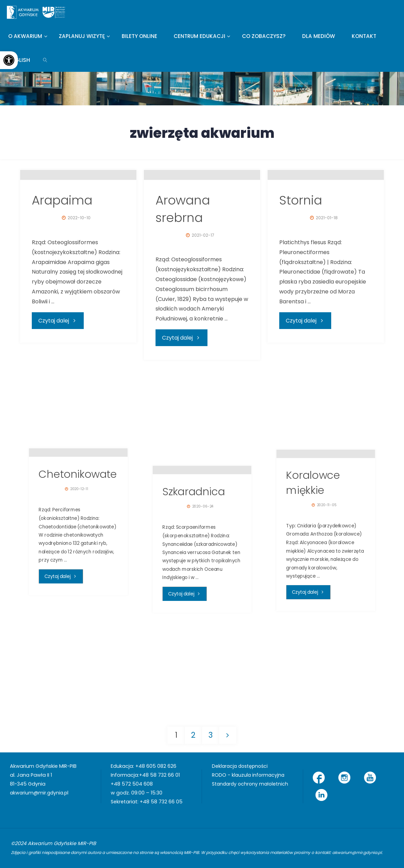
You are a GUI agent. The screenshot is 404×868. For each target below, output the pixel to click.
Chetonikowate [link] (78, 553)
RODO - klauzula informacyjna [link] (249, 775)
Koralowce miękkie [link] (313, 561)
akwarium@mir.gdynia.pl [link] (40, 793)
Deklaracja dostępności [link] (241, 766)
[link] (9, 60)
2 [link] (193, 735)
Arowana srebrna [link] (183, 294)
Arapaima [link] (62, 285)
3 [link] (211, 735)
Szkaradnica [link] (194, 570)
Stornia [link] (301, 285)
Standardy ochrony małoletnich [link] (251, 784)
